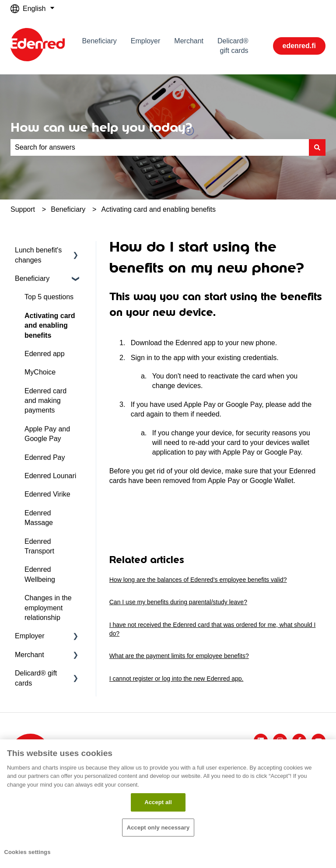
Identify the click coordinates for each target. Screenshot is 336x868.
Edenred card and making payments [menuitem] (45, 401)
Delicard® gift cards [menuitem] (36, 678)
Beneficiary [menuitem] (32, 278)
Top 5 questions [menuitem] (49, 297)
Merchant (189, 41)
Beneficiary (100, 41)
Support (23, 209)
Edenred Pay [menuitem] (45, 457)
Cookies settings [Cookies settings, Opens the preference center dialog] (27, 852)
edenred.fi (299, 46)
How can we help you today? (101, 127)
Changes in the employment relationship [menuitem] (48, 608)
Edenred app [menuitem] (45, 354)
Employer (146, 41)
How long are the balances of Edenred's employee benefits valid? (198, 580)
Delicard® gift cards (233, 46)
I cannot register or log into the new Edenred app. (177, 679)
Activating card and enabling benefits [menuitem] (50, 325)
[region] (168, 804)
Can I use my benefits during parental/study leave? (178, 602)
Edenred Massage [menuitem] (39, 518)
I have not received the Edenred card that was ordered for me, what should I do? (213, 629)
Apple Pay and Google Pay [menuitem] (47, 434)
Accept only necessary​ (158, 828)
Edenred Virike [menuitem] (47, 494)
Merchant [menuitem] (30, 655)
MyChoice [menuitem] (40, 372)
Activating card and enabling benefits (159, 209)
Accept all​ (158, 802)
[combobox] (160, 147)
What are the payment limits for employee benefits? (179, 656)
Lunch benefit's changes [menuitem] (38, 255)
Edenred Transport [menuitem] (39, 546)
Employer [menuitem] (30, 636)
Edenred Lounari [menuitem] (50, 476)
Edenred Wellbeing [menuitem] (40, 574)
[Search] (317, 147)
